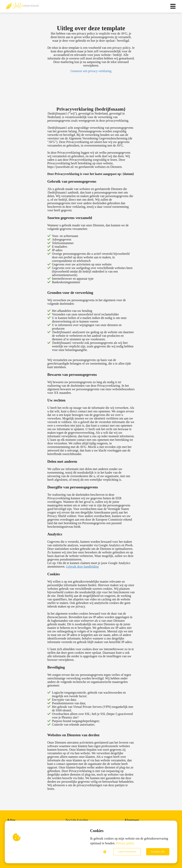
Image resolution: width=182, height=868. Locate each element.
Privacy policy (125, 843)
